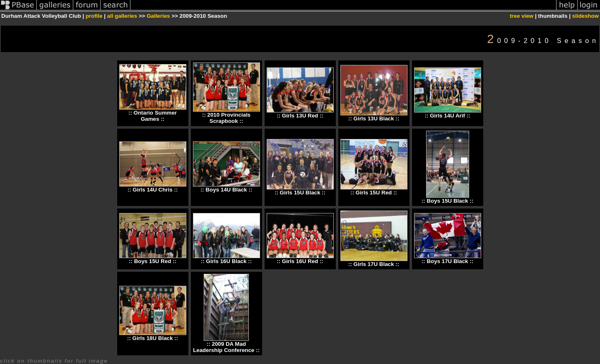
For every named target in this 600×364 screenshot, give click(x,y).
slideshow (586, 16)
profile (94, 16)
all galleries (122, 16)
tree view (522, 16)
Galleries (158, 16)
